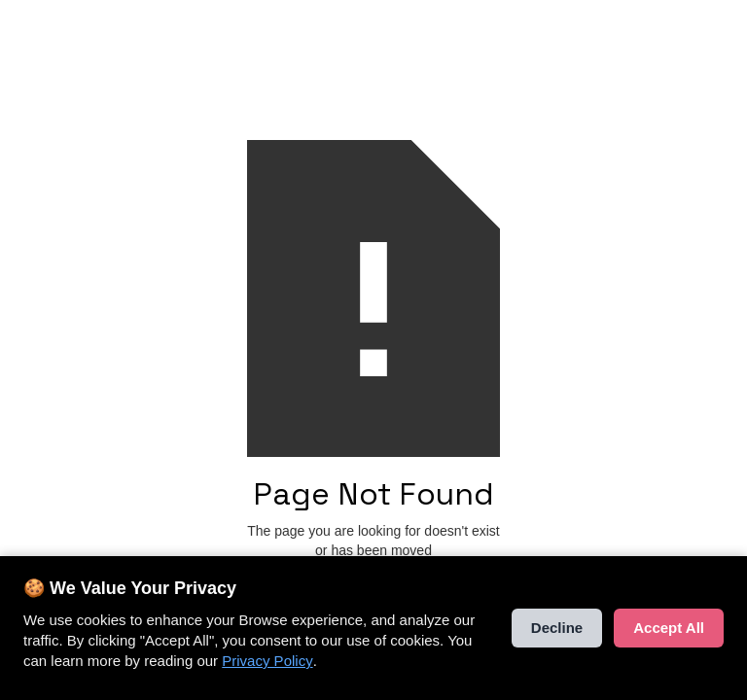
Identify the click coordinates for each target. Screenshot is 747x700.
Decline (557, 629)
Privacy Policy (267, 662)
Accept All (669, 629)
